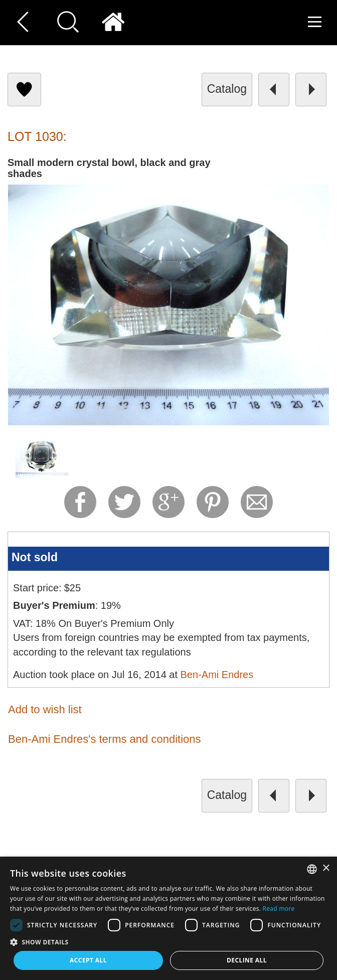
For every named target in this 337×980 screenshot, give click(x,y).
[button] (168, 942)
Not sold (35, 557)
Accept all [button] (88, 960)
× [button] (326, 868)
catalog (227, 89)
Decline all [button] (247, 960)
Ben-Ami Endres (217, 675)
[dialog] (168, 918)
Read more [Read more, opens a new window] (279, 909)
